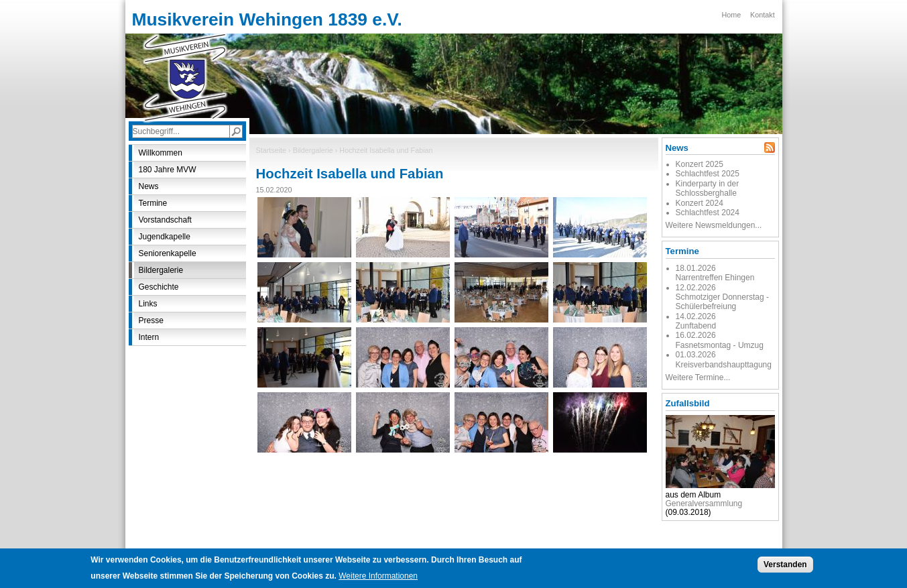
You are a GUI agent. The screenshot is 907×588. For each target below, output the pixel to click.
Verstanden (785, 567)
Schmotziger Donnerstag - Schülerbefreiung (722, 302)
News (149, 186)
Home (731, 15)
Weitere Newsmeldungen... (714, 225)
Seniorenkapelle (168, 253)
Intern (149, 337)
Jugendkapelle (165, 237)
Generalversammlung (704, 504)
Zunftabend (696, 326)
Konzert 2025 (700, 164)
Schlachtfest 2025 (708, 174)
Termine (153, 203)
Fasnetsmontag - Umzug (720, 345)
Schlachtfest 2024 (708, 213)
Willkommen (161, 153)
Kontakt (763, 15)
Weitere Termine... (698, 377)
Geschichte (159, 287)
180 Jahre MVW (168, 170)
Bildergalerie (313, 150)
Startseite (271, 150)
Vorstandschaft (165, 220)
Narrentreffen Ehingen (715, 278)
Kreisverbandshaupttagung (724, 365)
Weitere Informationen (378, 579)
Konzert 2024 (700, 203)
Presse (151, 320)
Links (148, 304)
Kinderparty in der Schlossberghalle (708, 188)
